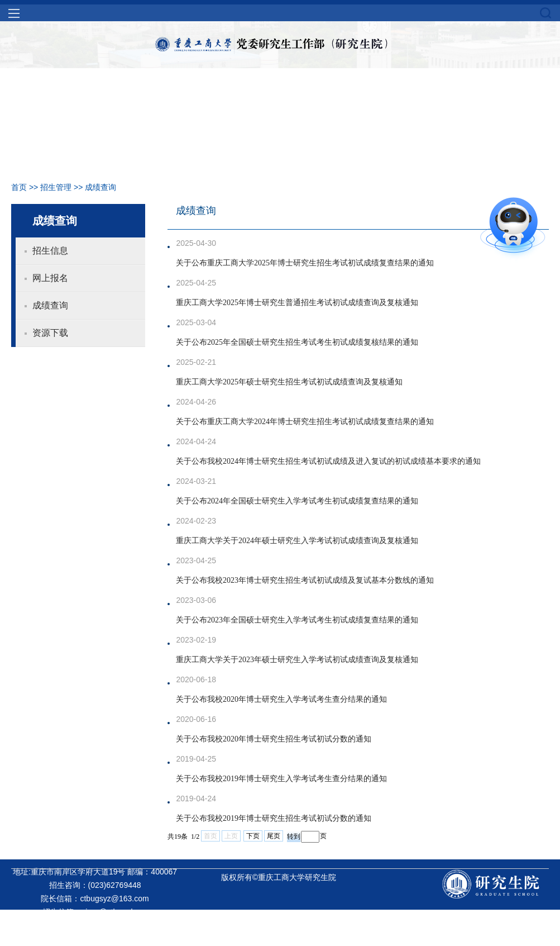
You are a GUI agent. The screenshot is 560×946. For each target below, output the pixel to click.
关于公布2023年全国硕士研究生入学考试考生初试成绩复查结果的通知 (297, 620)
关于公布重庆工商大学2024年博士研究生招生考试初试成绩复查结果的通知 (305, 422)
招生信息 (50, 251)
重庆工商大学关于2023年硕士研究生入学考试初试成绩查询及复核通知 (297, 660)
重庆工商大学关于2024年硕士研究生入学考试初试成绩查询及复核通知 (297, 541)
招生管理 (56, 187)
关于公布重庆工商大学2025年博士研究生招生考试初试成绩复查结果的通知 (305, 263)
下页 (253, 836)
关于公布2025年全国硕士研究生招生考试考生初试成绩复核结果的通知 (297, 342)
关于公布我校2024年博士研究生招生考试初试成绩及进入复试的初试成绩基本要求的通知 (328, 461)
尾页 (274, 836)
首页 (19, 187)
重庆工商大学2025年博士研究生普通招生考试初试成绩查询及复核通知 (297, 303)
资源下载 (50, 333)
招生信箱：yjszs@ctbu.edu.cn (95, 912)
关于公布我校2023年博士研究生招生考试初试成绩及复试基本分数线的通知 (305, 580)
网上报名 (50, 278)
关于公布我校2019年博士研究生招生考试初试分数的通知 (274, 818)
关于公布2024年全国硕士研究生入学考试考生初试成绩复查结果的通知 (297, 501)
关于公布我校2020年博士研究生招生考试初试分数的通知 (274, 739)
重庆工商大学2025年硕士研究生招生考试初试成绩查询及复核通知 (289, 382)
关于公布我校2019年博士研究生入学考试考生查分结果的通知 (281, 779)
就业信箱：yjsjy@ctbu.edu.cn (95, 925)
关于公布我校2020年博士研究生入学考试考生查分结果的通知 (281, 699)
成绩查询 (100, 187)
